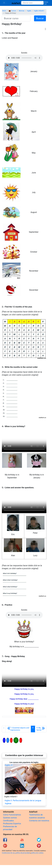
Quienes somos (10, 818)
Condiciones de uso (8, 853)
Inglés (29, 11)
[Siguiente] (41, 729)
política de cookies (37, 853)
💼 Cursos (12, 11)
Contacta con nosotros (39, 821)
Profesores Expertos (12, 824)
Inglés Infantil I (39, 11)
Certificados (8, 821)
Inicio (4, 11)
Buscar (40, 18)
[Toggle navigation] (4, 3)
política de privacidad (22, 853)
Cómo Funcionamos (12, 815)
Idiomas (22, 11)
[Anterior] (18, 729)
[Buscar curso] (32, 3)
